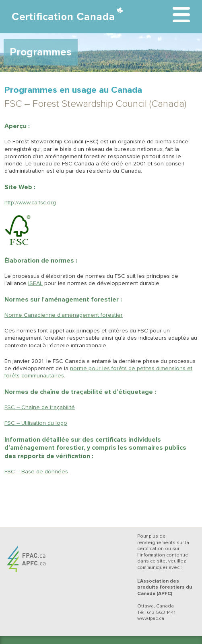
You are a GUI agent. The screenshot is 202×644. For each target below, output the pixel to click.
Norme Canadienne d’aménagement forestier (64, 315)
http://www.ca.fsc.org (30, 203)
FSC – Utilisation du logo (36, 423)
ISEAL (35, 283)
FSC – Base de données (36, 472)
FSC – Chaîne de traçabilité (40, 408)
